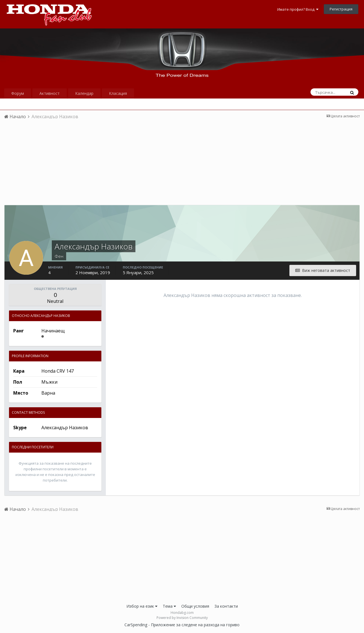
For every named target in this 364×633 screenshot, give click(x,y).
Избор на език (142, 606)
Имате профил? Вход (298, 9)
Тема (169, 606)
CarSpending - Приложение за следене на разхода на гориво (182, 625)
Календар (84, 93)
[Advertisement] (182, 165)
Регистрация (341, 9)
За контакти (226, 606)
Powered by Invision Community (182, 618)
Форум (18, 93)
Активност (50, 93)
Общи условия (195, 606)
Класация (118, 93)
